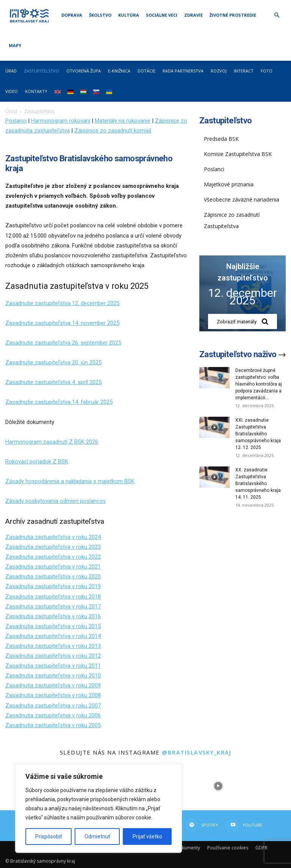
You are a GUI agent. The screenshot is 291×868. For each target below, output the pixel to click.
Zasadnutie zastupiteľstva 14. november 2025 (62, 323)
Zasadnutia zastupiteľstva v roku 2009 (53, 685)
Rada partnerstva (183, 71)
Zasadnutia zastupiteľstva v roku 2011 (53, 666)
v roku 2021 (86, 567)
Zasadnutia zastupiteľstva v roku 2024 (53, 537)
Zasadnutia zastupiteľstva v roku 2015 (53, 626)
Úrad (11, 71)
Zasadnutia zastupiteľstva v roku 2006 (53, 715)
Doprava (72, 15)
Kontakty (36, 91)
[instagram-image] (218, 786)
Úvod (11, 111)
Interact (244, 71)
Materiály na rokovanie (123, 121)
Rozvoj (219, 71)
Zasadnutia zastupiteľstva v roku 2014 (53, 636)
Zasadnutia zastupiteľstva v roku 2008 (53, 695)
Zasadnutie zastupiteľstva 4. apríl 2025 (53, 382)
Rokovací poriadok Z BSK (37, 462)
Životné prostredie (233, 15)
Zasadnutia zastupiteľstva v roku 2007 (53, 706)
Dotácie (146, 71)
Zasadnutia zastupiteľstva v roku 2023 (53, 547)
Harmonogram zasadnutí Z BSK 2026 (52, 442)
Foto (267, 71)
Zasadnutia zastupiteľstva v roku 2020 (53, 577)
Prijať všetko (147, 836)
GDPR (261, 848)
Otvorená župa (84, 71)
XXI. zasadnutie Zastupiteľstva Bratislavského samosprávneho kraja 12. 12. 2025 (258, 434)
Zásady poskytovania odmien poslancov (56, 501)
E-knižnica (119, 71)
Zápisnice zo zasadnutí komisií (113, 131)
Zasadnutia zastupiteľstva (38, 567)
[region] (99, 808)
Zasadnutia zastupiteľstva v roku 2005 (53, 725)
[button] (277, 15)
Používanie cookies (228, 848)
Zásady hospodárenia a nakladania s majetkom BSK (70, 481)
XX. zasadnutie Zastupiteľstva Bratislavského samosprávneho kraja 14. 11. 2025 (258, 484)
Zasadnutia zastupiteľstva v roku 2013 (53, 646)
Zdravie (193, 15)
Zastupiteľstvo (41, 71)
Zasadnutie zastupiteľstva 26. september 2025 (63, 343)
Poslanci (16, 121)
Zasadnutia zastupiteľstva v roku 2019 (53, 586)
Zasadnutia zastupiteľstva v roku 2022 (53, 557)
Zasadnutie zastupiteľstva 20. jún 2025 (53, 362)
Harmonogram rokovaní (61, 121)
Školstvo (100, 15)
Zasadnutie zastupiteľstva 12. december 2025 (62, 303)
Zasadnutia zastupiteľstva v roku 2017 (53, 606)
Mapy (15, 45)
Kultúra (129, 15)
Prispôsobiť (49, 836)
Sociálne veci (162, 15)
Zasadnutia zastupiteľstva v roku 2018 (53, 597)
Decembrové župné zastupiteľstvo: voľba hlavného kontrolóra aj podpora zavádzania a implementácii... (259, 384)
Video (12, 91)
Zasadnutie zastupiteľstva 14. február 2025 (59, 402)
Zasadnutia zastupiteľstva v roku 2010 (53, 676)
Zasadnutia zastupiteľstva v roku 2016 (53, 616)
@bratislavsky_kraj (196, 752)
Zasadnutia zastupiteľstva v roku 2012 (53, 656)
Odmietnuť (97, 836)
